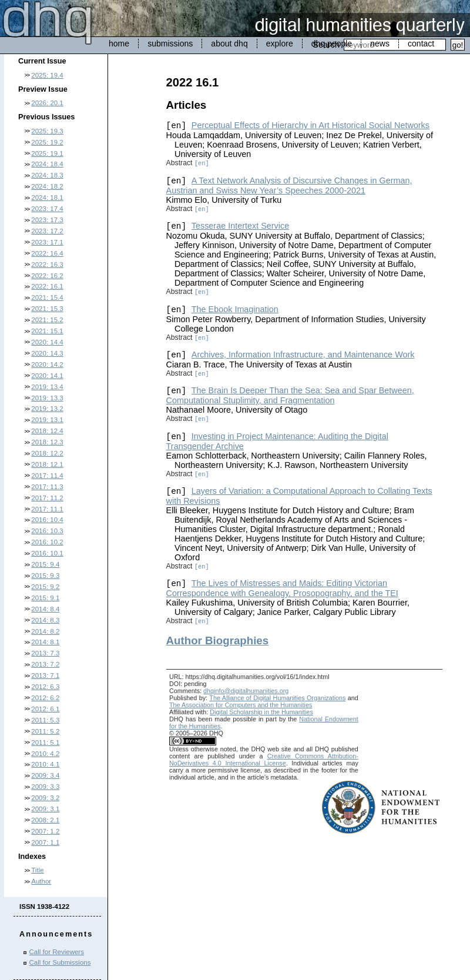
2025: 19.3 (47, 131)
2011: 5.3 (45, 720)
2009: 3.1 (45, 809)
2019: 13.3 (47, 398)
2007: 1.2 (45, 831)
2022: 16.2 (47, 276)
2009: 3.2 (45, 798)
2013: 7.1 (45, 675)
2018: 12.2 (47, 453)
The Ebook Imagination (235, 309)
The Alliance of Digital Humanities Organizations (277, 698)
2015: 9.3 (45, 576)
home (119, 44)
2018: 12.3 (47, 442)
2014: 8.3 (45, 620)
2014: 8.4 (45, 609)
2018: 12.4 (47, 431)
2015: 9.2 (45, 587)
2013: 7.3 (45, 653)
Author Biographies (218, 640)
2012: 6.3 (45, 687)
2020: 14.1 (47, 376)
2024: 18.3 (47, 175)
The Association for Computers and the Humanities (241, 705)
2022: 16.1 (47, 286)
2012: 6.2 (45, 698)
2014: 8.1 (45, 642)
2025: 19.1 (47, 153)
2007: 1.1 (45, 842)
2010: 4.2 (45, 754)
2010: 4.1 (45, 764)
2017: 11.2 (47, 498)
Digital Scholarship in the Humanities (261, 712)
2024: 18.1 (47, 198)
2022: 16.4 (47, 253)
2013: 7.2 (45, 664)
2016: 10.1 (47, 553)
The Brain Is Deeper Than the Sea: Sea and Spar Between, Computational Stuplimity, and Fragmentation (290, 395)
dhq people (332, 44)
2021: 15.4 (47, 297)
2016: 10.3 (47, 531)
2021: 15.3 (47, 309)
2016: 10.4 (47, 520)
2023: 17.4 (47, 209)
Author (41, 881)
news (380, 44)
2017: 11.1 (47, 509)
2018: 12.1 (47, 464)
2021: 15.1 (47, 331)
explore (280, 44)
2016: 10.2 (47, 542)
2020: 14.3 (47, 353)
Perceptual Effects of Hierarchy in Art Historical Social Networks (310, 125)
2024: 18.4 (47, 164)
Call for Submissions (60, 962)
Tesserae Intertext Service (240, 226)
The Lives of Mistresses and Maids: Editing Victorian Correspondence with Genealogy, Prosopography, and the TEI (282, 588)
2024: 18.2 (47, 186)
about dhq (229, 44)
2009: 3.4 (45, 775)
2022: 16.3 (47, 265)
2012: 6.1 (45, 709)
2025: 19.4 (47, 75)
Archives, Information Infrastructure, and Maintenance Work (303, 354)
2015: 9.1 (45, 598)
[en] (202, 163)
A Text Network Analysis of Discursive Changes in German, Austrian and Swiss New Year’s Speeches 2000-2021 (289, 185)
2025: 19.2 (47, 142)
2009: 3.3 (45, 787)
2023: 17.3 (47, 220)
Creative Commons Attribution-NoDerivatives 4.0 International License (264, 760)
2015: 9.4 (45, 564)
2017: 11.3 (47, 487)
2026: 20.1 (47, 103)
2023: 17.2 (47, 231)
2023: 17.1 (47, 242)
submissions (170, 44)
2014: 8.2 (45, 631)
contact (421, 44)
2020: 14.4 (47, 342)
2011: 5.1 (45, 742)
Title (37, 870)
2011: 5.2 (45, 731)
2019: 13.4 (47, 387)
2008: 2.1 (45, 820)
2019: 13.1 (47, 420)
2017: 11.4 (47, 476)
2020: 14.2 (47, 364)
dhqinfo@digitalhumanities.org (246, 691)
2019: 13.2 (47, 409)
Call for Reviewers (57, 952)
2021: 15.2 (47, 320)
